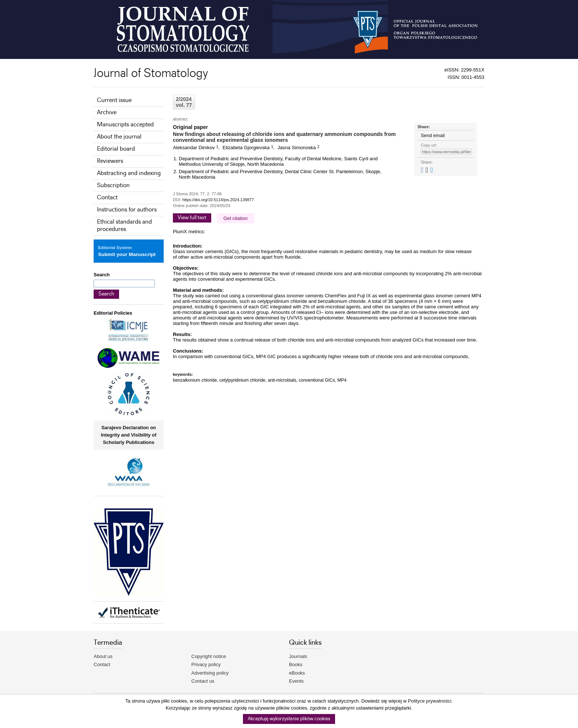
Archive (107, 113)
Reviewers (110, 161)
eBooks (297, 673)
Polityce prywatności (430, 701)
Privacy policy (206, 664)
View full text (192, 218)
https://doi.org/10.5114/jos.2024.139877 (218, 200)
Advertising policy (210, 673)
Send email (433, 135)
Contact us (203, 681)
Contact (107, 198)
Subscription (113, 185)
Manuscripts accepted (125, 125)
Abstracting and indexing (129, 173)
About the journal (119, 137)
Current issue (114, 100)
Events (296, 681)
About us (103, 656)
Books (296, 664)
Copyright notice (209, 656)
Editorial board (116, 149)
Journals (298, 656)
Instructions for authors (127, 210)
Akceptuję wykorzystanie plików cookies (289, 719)
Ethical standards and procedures (124, 226)
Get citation (236, 218)
